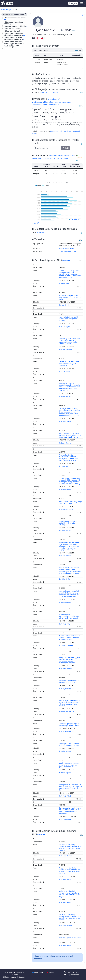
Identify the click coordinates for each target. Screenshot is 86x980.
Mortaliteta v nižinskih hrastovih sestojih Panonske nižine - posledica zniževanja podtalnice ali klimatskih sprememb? (69, 387)
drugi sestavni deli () (15, 69)
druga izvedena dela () (16, 114)
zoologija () (8, 175)
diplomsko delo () (14, 76)
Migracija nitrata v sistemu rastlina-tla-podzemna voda (69, 744)
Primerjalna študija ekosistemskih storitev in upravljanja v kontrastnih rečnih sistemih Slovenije (68, 458)
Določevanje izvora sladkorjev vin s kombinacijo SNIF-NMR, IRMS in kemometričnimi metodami (70, 811)
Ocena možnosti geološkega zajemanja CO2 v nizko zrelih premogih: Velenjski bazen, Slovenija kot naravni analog (70, 481)
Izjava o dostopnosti (18, 977)
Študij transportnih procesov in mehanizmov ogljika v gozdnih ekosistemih (70, 765)
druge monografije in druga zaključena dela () (13, 96)
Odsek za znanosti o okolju (69, 251)
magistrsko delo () (15, 74)
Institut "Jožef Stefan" (67, 248)
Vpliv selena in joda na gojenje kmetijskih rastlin (70, 502)
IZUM (9, 972)
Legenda (66, 260)
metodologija (54, 99)
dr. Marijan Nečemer (67, 688)
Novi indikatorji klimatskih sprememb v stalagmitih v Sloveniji (69, 319)
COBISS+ (54, 92)
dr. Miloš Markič (65, 556)
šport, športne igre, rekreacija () (15, 198)
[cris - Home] (7, 3)
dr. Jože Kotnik (64, 305)
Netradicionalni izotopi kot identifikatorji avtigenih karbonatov (69, 364)
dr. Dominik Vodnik (66, 645)
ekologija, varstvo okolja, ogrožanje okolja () (13, 123)
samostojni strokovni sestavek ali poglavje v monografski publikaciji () (14, 63)
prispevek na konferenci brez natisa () (15, 107)
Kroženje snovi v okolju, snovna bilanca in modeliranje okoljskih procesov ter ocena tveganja (70, 847)
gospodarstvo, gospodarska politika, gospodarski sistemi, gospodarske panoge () (15, 171)
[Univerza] (48, 148)
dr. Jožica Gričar (65, 579)
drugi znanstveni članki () (17, 26)
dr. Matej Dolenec (66, 350)
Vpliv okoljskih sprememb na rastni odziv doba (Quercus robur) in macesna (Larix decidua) (70, 703)
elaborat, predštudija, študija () (14, 84)
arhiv (34, 134)
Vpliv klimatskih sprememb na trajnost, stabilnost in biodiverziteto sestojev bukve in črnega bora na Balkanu (70, 570)
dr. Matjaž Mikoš (65, 796)
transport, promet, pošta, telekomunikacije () (13, 194)
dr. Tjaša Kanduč (65, 489)
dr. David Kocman (66, 443)
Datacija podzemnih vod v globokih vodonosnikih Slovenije (69, 523)
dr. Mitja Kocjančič (66, 819)
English (50, 972)
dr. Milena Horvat (65, 669)
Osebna (44, 92)
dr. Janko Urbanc (65, 531)
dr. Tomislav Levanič (66, 396)
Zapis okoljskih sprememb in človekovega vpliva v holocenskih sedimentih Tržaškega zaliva (70, 341)
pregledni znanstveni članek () (13, 23)
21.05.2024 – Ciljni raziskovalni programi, (65, 131)
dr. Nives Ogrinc (65, 773)
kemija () (8, 130)
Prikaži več (75, 220)
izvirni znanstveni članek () (15, 19)
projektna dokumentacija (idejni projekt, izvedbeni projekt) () (15, 89)
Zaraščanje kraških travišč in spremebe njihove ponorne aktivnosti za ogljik (69, 638)
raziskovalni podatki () (16, 93)
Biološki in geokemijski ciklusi (70, 938)
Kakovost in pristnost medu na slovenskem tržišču (69, 682)
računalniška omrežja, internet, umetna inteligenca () (15, 165)
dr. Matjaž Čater (65, 624)
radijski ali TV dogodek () (17, 100)
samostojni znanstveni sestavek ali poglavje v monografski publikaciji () (14, 57)
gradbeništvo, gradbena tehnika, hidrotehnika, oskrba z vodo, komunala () (15, 185)
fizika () (7, 142)
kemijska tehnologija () (13, 135)
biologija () (9, 133)
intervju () (11, 67)
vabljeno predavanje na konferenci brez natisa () (14, 111)
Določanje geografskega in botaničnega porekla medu (69, 725)
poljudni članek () (14, 31)
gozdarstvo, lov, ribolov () (14, 150)
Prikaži (36, 223)
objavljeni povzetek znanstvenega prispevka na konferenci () (14, 51)
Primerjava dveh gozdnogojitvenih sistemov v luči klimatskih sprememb (70, 616)
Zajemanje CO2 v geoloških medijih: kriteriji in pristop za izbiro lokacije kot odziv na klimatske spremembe (70, 594)
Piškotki (6, 977)
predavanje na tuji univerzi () (12, 103)
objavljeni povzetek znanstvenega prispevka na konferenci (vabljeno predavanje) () (14, 44)
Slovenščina (37, 972)
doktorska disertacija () (16, 72)
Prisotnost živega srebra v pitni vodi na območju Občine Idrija (70, 297)
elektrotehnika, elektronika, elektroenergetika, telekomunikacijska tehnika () (15, 179)
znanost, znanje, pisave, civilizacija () (13, 153)
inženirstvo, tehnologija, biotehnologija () (13, 138)
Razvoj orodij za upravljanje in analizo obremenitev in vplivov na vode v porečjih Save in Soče (70, 787)
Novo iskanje (6, 10)
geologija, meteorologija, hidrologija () (13, 127)
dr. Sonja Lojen (64, 326)
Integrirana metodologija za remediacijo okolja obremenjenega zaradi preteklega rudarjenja (69, 660)
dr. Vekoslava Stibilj (66, 509)
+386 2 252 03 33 (72, 972)
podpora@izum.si (72, 975)
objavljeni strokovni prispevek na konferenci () (14, 38)
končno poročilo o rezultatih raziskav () (12, 80)
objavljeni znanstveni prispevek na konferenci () (14, 34)
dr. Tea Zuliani (64, 283)
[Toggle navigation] (82, 3)
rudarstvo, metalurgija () (13, 156)
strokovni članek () (15, 28)
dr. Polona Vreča (65, 421)
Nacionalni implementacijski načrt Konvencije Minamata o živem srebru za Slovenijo (70, 435)
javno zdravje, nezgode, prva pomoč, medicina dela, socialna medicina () (14, 146)
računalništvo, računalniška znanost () (14, 160)
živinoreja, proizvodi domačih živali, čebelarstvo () (15, 190)
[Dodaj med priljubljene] (83, 15)
